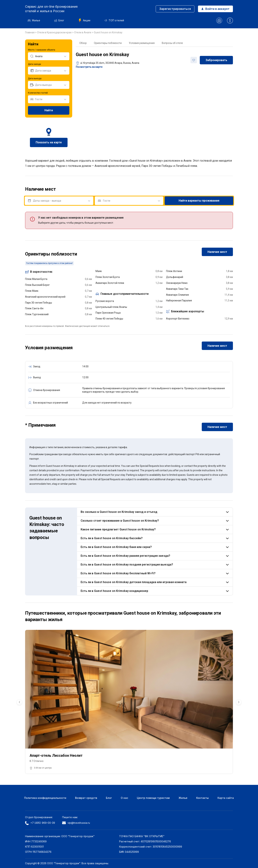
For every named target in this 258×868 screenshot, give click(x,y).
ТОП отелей (114, 20)
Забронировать (216, 60)
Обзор (83, 43)
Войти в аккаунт (215, 9)
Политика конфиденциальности (45, 798)
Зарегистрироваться (175, 9)
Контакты (202, 798)
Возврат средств (86, 798)
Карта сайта (226, 798)
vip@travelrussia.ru (76, 823)
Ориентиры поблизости (108, 43)
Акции (84, 20)
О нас (124, 798)
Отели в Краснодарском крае (55, 32)
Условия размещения (142, 43)
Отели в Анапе (83, 32)
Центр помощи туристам (153, 798)
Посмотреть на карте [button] (89, 67)
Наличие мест (217, 252)
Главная (30, 32)
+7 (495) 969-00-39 (40, 823)
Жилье (34, 20)
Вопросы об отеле (172, 43)
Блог (59, 20)
